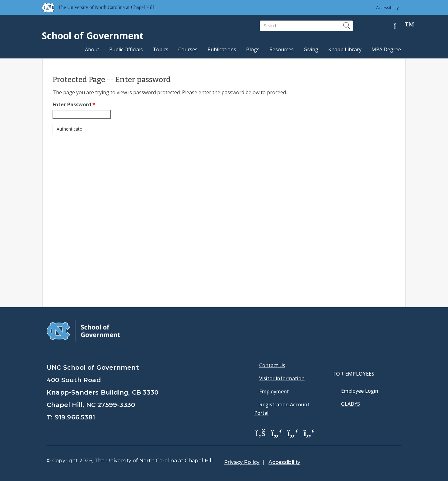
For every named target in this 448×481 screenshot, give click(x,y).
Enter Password (74, 104)
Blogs (253, 49)
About (92, 49)
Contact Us (272, 365)
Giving (311, 49)
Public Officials (126, 49)
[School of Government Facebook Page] (260, 432)
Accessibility (387, 7)
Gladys (350, 404)
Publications (222, 49)
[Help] (400, 26)
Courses (188, 49)
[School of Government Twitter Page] (277, 432)
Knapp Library (345, 49)
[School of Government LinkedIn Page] (293, 432)
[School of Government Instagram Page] (309, 432)
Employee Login (360, 391)
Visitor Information (282, 378)
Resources (282, 49)
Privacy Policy (242, 462)
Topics (161, 49)
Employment (274, 391)
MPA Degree (386, 49)
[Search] (300, 26)
